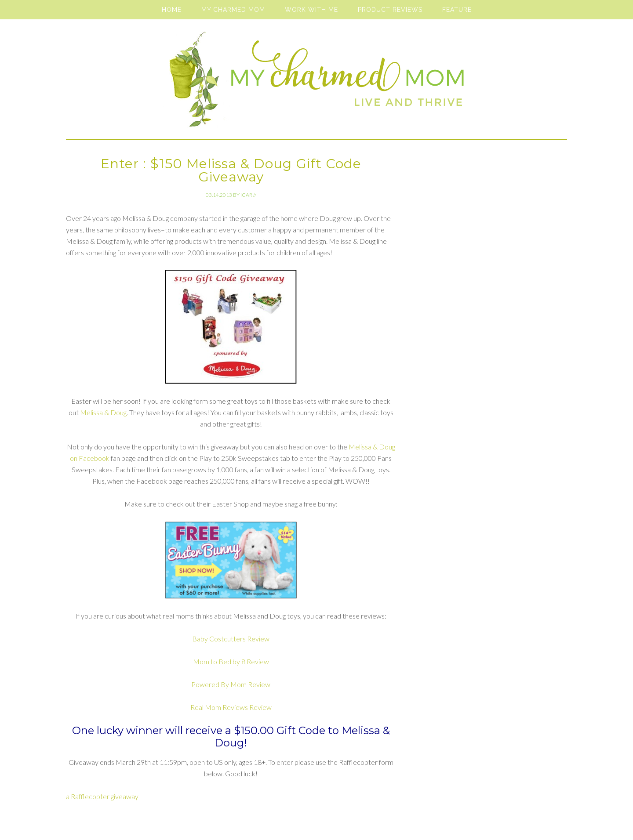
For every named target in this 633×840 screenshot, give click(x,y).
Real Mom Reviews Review (231, 707)
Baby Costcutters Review (231, 639)
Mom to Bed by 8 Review (231, 661)
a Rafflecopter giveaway (102, 796)
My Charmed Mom (316, 83)
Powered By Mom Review (231, 684)
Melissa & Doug (103, 412)
